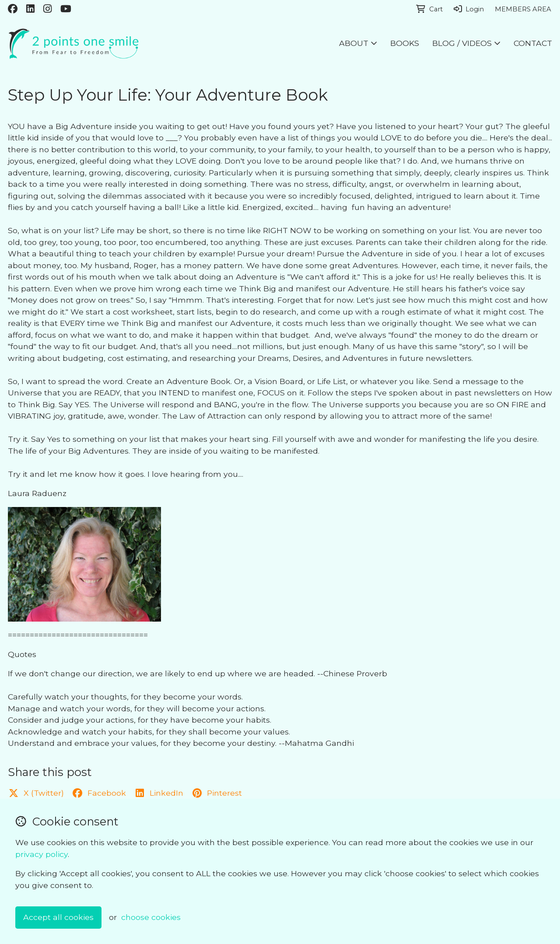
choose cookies (151, 917)
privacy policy (42, 854)
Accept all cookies (58, 917)
